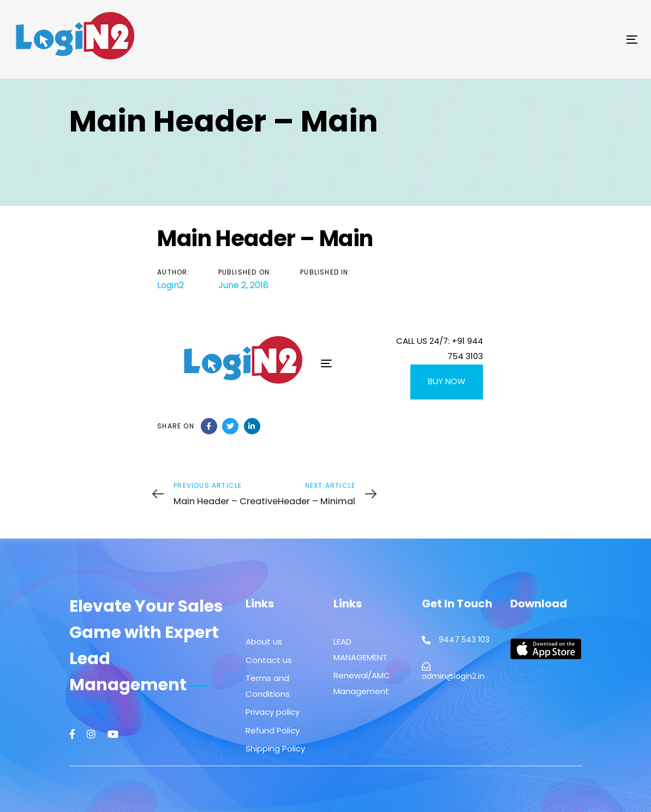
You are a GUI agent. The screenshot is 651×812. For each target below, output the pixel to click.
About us (264, 641)
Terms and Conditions (268, 686)
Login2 (171, 285)
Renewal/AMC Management (362, 683)
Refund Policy (273, 730)
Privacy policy (273, 712)
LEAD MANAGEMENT (360, 649)
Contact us (269, 660)
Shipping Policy (275, 748)
